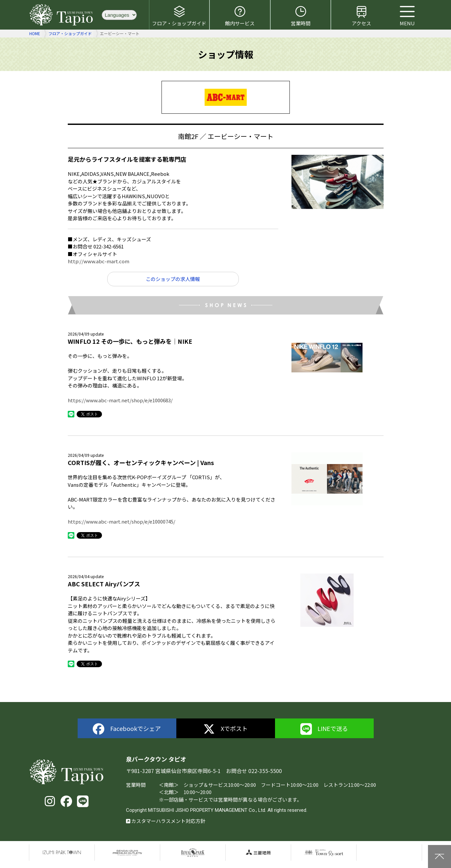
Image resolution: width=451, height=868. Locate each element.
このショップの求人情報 (173, 279)
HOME (35, 33)
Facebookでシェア (127, 729)
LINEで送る (324, 729)
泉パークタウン (62, 853)
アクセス (361, 16)
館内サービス (240, 16)
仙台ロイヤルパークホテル (193, 853)
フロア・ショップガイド (179, 16)
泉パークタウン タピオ (62, 15)
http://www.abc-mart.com (99, 261)
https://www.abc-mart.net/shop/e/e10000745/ (122, 521)
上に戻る (439, 856)
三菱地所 (258, 853)
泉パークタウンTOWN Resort (324, 853)
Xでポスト (225, 729)
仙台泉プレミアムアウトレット (127, 853)
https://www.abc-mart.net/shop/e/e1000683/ (120, 400)
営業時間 (301, 16)
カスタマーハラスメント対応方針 (166, 821)
